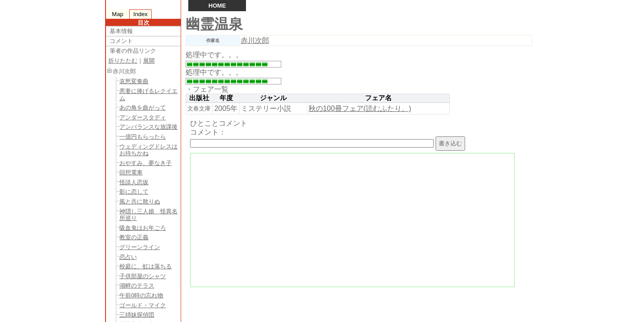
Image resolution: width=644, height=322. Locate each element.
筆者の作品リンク (133, 51)
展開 (149, 61)
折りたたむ (123, 61)
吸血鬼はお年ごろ (143, 228)
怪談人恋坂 (134, 182)
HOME (217, 6)
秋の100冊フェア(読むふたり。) (360, 108)
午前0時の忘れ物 (141, 295)
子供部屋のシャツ (143, 276)
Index (140, 14)
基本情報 (121, 31)
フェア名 (378, 98)
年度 (226, 98)
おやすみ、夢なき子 (146, 163)
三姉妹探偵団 (137, 315)
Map (117, 14)
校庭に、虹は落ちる (146, 266)
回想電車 (131, 172)
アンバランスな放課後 (148, 127)
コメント (121, 41)
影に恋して (134, 192)
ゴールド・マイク (143, 305)
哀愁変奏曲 (134, 81)
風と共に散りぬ (140, 201)
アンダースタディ (143, 117)
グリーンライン (140, 247)
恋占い (128, 257)
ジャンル (273, 98)
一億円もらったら (143, 137)
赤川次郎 (255, 40)
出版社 (199, 98)
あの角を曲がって (143, 108)
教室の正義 (134, 237)
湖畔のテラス (137, 286)
